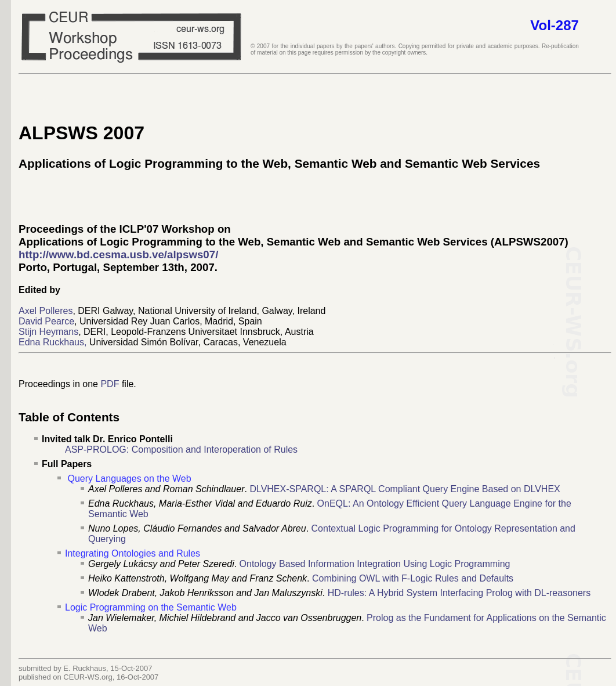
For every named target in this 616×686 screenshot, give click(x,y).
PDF (110, 384)
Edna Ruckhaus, (52, 342)
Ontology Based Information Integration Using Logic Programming (375, 564)
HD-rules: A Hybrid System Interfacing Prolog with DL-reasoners (459, 593)
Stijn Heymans (48, 332)
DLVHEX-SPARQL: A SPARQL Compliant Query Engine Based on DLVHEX (405, 489)
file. (127, 384)
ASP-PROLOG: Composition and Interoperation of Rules (181, 449)
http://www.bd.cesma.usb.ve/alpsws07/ (118, 254)
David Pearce (46, 321)
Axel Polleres (46, 311)
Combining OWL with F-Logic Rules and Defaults (413, 578)
